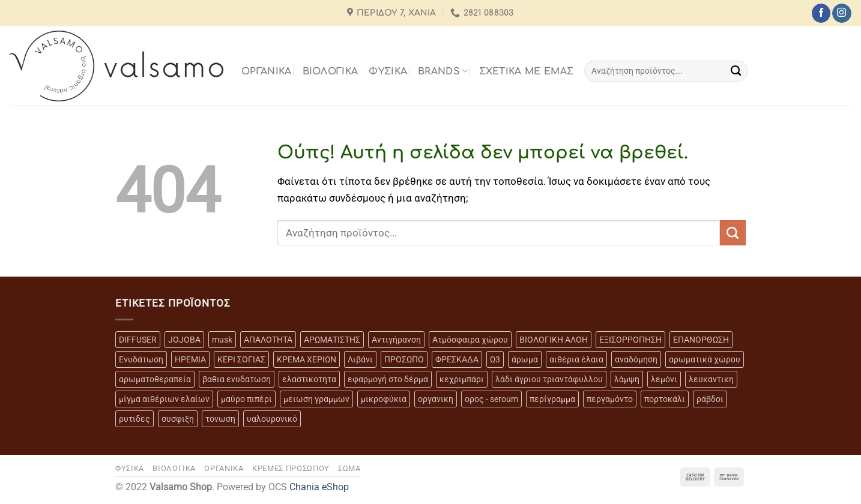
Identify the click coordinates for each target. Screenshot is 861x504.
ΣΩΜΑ (349, 468)
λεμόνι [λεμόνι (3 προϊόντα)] (664, 379)
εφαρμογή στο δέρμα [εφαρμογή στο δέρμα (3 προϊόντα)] (388, 379)
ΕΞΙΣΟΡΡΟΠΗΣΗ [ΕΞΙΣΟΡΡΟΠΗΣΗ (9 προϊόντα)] (630, 340)
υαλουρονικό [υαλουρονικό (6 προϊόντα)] (272, 419)
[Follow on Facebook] (821, 13)
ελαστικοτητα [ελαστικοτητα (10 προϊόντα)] (309, 379)
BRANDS (443, 71)
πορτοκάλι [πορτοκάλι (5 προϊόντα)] (665, 399)
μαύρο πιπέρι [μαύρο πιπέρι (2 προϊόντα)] (246, 399)
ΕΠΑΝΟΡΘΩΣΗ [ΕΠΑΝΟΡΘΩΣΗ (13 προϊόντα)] (701, 340)
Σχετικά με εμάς (527, 71)
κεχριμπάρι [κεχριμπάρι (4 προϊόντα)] (462, 379)
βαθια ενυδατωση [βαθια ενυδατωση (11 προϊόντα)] (237, 379)
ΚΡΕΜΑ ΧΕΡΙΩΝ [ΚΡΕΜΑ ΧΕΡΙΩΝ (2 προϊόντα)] (307, 359)
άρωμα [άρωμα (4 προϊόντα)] (525, 359)
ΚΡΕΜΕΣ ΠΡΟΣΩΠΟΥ (291, 468)
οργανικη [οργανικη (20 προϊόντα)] (436, 399)
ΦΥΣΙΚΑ (388, 71)
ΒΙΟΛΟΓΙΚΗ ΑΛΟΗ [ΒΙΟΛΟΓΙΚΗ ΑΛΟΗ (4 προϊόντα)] (554, 340)
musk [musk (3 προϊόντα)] (222, 340)
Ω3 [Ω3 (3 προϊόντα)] (495, 359)
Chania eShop (319, 487)
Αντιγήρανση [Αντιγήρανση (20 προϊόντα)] (396, 340)
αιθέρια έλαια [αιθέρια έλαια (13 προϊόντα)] (576, 359)
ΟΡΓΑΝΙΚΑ (267, 71)
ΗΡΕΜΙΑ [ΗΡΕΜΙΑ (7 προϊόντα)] (190, 359)
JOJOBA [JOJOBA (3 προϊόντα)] (184, 340)
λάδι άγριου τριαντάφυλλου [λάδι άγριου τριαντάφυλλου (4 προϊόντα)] (549, 379)
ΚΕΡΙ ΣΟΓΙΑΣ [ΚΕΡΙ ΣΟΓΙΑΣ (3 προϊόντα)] (241, 359)
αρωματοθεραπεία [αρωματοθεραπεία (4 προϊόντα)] (155, 379)
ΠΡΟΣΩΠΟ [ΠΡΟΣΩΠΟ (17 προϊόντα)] (404, 359)
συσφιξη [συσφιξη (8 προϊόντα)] (178, 419)
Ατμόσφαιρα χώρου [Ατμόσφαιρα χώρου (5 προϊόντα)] (470, 340)
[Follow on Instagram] (841, 13)
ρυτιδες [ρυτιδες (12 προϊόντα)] (134, 419)
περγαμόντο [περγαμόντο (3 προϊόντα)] (610, 399)
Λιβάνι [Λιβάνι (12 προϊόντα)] (360, 359)
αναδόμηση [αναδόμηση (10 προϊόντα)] (636, 359)
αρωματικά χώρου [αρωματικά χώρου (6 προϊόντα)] (705, 359)
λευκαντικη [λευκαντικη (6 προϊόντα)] (711, 379)
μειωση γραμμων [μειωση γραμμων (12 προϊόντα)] (316, 399)
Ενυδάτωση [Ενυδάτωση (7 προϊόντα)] (141, 359)
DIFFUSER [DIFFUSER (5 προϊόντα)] (138, 340)
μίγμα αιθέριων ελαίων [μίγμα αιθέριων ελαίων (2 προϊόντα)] (164, 399)
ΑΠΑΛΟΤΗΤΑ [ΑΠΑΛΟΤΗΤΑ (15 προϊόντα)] (268, 340)
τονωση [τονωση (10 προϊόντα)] (220, 419)
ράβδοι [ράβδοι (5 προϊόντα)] (710, 399)
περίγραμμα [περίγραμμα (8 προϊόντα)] (552, 399)
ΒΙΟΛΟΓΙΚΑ (331, 71)
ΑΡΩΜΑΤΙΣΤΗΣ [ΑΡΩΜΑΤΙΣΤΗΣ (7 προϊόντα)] (332, 340)
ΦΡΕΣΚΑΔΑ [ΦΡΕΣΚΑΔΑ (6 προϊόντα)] (457, 359)
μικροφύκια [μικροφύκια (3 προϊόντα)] (384, 399)
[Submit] (736, 71)
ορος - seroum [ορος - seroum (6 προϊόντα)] (491, 399)
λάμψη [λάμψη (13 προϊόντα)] (627, 379)
